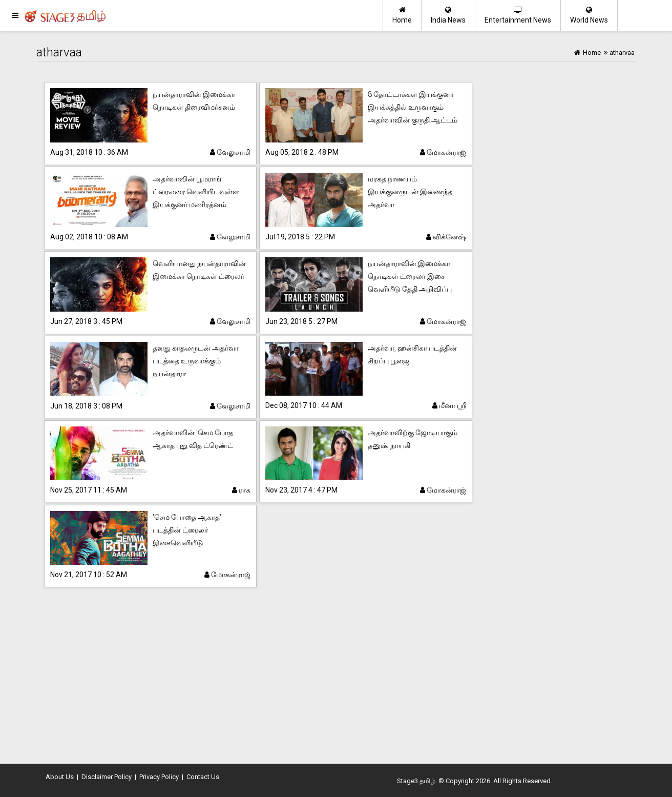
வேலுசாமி (230, 152)
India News (448, 15)
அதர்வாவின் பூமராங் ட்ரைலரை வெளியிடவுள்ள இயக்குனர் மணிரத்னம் (196, 192)
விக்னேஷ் (446, 237)
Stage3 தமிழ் (416, 781)
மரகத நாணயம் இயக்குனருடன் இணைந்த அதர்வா (410, 192)
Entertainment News (518, 15)
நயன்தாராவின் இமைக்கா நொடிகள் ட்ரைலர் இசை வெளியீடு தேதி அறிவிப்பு (410, 276)
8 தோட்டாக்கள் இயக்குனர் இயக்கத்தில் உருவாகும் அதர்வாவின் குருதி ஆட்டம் (413, 107)
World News (589, 15)
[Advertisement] (336, 677)
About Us (60, 777)
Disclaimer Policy (107, 777)
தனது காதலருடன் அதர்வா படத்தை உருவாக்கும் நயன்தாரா (196, 361)
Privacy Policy (159, 777)
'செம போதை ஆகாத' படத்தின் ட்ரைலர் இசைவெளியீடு (187, 530)
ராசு (241, 490)
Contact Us (203, 777)
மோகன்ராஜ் (443, 152)
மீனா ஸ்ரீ (449, 405)
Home (402, 15)
